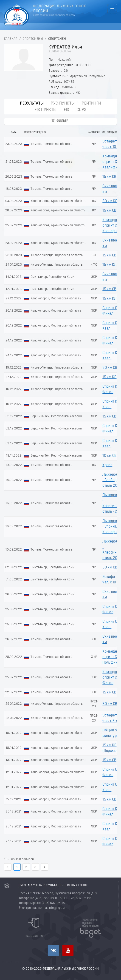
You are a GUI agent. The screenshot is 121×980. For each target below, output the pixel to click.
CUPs (82, 110)
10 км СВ (109, 456)
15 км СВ (109, 177)
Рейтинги (91, 104)
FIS (67, 110)
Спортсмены (33, 39)
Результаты (32, 104)
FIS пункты (46, 110)
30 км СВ (110, 368)
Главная (11, 39)
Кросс (107, 465)
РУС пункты (63, 104)
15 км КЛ (109, 265)
